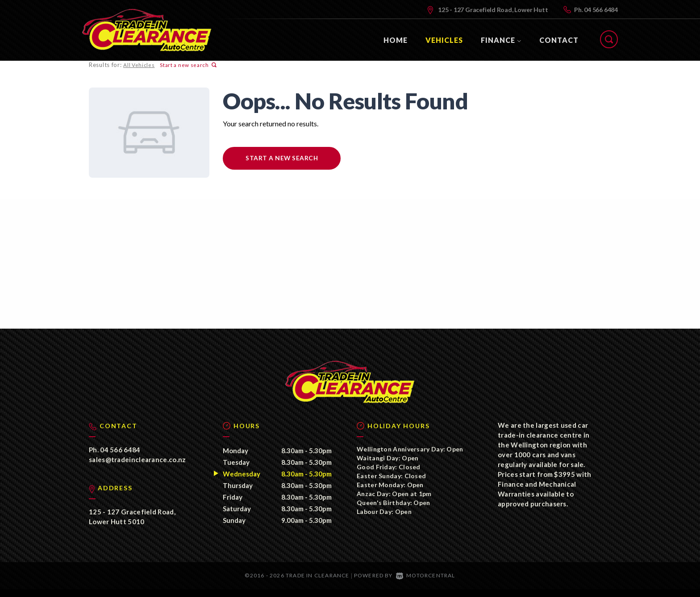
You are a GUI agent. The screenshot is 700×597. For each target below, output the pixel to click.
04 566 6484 (601, 10)
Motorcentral (426, 583)
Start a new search (187, 65)
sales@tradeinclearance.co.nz (137, 468)
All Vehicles (138, 65)
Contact (559, 40)
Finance (501, 40)
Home (396, 40)
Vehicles (444, 40)
